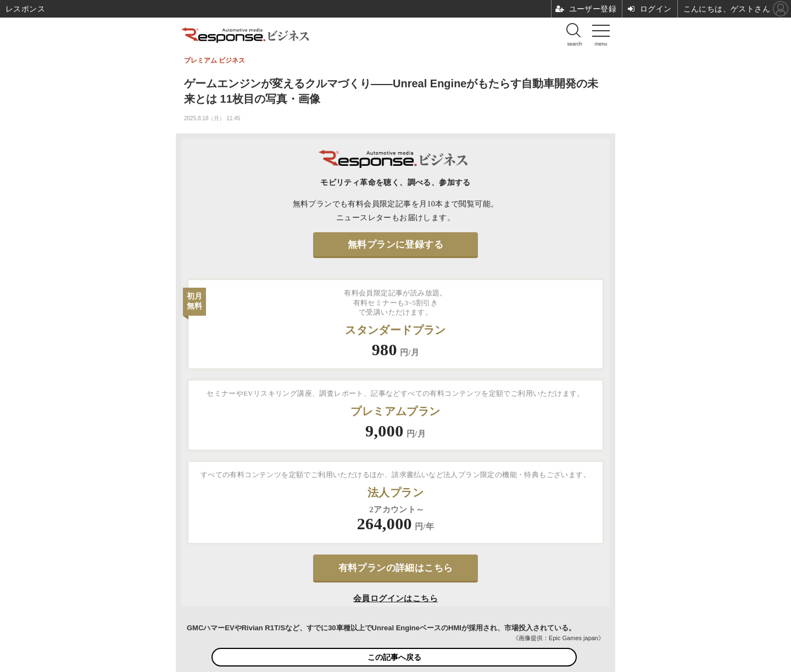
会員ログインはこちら (396, 598)
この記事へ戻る (394, 657)
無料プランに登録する (396, 245)
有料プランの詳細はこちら (396, 568)
